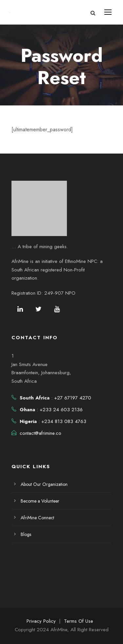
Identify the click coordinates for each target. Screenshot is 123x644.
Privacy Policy (41, 621)
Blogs (26, 534)
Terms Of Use (79, 621)
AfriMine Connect (37, 518)
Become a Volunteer (40, 501)
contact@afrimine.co (41, 433)
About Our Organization (44, 484)
